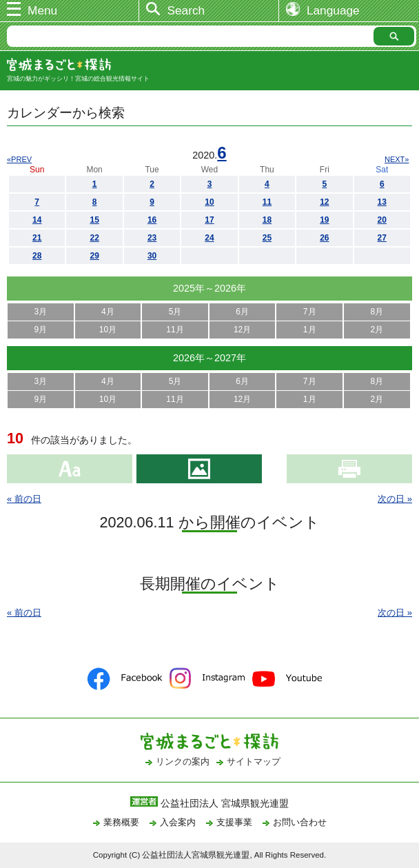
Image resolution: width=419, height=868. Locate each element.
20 (382, 220)
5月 (175, 312)
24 (209, 238)
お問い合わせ (300, 822)
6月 (242, 312)
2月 (377, 330)
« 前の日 (24, 499)
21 (37, 238)
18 (267, 220)
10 (209, 202)
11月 (175, 330)
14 (37, 220)
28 (37, 256)
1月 (310, 330)
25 (267, 238)
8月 (377, 312)
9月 (40, 330)
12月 (242, 330)
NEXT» (397, 159)
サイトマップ (254, 761)
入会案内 (178, 822)
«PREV (19, 159)
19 (324, 220)
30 (152, 256)
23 (152, 238)
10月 (108, 330)
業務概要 (121, 822)
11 (267, 202)
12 (324, 202)
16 (152, 220)
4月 (108, 312)
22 (94, 238)
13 (382, 202)
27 (382, 238)
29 (94, 256)
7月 (310, 312)
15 (94, 220)
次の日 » (395, 499)
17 (209, 220)
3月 (40, 312)
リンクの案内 (183, 761)
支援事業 (234, 822)
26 (324, 238)
